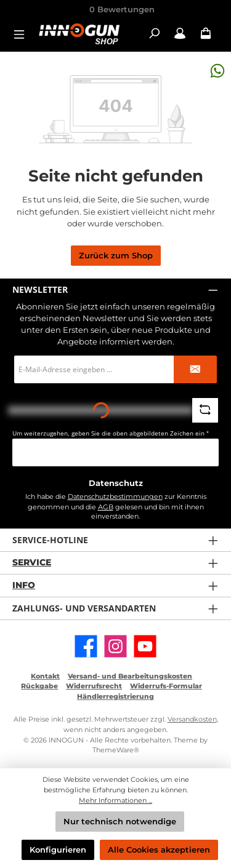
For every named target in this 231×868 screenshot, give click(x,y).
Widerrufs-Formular (166, 686)
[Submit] (195, 369)
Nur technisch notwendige (120, 822)
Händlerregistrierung (115, 696)
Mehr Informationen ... (115, 800)
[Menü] (23, 34)
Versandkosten (192, 719)
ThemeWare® (116, 750)
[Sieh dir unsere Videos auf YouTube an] (145, 646)
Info (24, 585)
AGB (106, 507)
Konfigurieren (58, 850)
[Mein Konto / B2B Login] (180, 34)
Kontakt (45, 676)
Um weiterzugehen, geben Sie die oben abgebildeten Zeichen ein (111, 433)
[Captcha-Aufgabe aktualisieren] (205, 410)
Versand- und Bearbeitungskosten (130, 676)
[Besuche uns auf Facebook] (86, 646)
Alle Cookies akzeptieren (159, 850)
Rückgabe (39, 686)
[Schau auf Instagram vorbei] (115, 646)
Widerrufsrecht (94, 686)
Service (32, 562)
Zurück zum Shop (116, 256)
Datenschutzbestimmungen (115, 496)
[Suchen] (154, 34)
